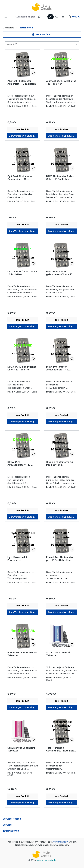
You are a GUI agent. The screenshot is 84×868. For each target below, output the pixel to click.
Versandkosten (61, 842)
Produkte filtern (42, 34)
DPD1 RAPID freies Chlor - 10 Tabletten (22, 273)
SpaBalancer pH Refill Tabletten (59, 654)
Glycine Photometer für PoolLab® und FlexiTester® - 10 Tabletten (60, 463)
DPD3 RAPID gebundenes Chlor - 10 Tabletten (22, 368)
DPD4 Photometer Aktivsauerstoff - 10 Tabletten (58, 368)
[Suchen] (39, 17)
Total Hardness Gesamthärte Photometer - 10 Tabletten (61, 749)
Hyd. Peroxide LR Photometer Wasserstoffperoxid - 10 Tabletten (21, 559)
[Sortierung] (42, 44)
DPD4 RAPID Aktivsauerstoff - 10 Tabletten (19, 463)
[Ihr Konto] (63, 17)
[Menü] (6, 17)
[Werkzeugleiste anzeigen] (51, 17)
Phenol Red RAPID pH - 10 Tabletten (22, 654)
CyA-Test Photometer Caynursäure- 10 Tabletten (20, 178)
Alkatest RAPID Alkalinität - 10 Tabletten (61, 82)
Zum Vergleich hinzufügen (23, 136)
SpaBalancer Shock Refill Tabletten (22, 749)
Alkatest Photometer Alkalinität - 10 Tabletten (22, 82)
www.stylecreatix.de (46, 860)
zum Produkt (23, 129)
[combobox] (25, 17)
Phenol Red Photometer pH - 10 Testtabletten (60, 559)
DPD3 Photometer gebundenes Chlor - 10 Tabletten (59, 273)
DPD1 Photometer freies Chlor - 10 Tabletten (60, 178)
